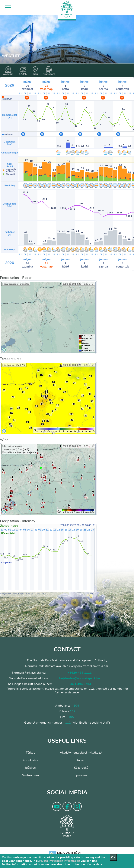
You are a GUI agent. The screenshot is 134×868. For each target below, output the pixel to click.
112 (68, 723)
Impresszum (81, 775)
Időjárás (30, 768)
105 (71, 717)
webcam (8, 71)
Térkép (30, 753)
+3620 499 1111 (80, 673)
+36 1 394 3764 (80, 684)
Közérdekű (81, 768)
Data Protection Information (61, 861)
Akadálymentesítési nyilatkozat (81, 753)
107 (73, 711)
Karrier (81, 760)
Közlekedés (30, 760)
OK (113, 857)
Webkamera (30, 775)
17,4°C (23, 71)
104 (76, 706)
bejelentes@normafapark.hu (80, 678)
